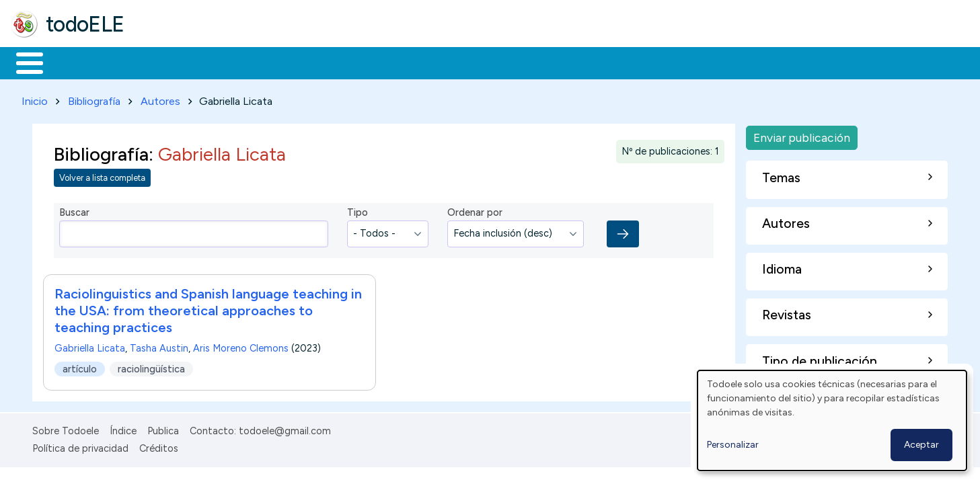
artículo (80, 366)
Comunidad (492, 62)
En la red (318, 62)
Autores (160, 98)
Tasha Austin (159, 346)
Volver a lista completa (102, 176)
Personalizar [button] (733, 445)
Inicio (23, 62)
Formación (162, 62)
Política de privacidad (80, 446)
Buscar (553, 62)
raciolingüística (151, 366)
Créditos (159, 446)
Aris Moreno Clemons (241, 346)
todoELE (85, 24)
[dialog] (832, 420)
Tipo (357, 210)
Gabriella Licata (90, 346)
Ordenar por (475, 210)
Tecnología (402, 62)
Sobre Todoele (66, 428)
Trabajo (242, 62)
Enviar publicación (802, 135)
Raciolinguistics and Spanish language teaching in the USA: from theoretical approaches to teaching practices (208, 308)
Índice (123, 428)
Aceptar (921, 445)
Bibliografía (94, 98)
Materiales (75, 62)
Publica (163, 428)
